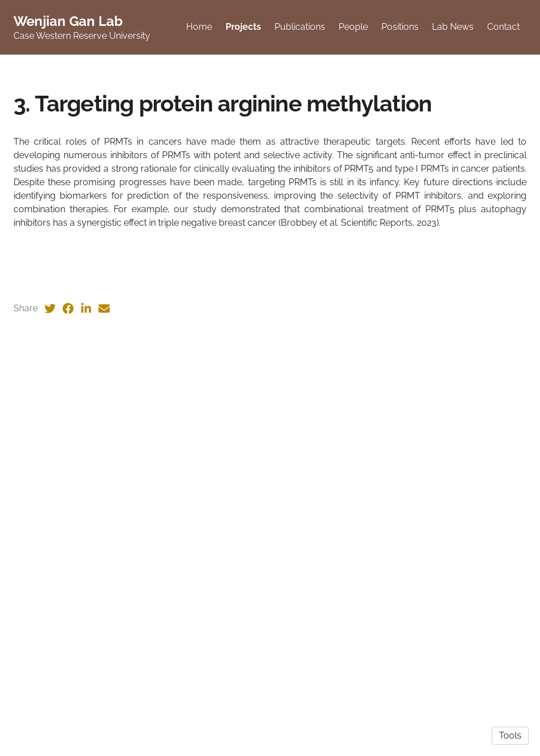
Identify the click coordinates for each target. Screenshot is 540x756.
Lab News (454, 28)
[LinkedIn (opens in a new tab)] (86, 641)
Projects (245, 28)
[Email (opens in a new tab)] (104, 641)
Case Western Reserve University (82, 37)
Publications (301, 28)
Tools (510, 735)
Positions (402, 28)
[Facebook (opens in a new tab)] (68, 641)
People (355, 28)
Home (201, 28)
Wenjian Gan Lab (68, 22)
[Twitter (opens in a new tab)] (50, 641)
